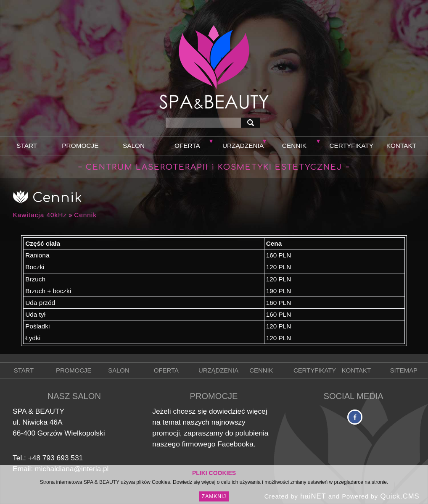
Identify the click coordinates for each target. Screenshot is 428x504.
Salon (134, 146)
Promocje (80, 146)
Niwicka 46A (42, 422)
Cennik (294, 146)
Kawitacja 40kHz (40, 215)
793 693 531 (63, 458)
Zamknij (214, 496)
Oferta (187, 146)
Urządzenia (243, 146)
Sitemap (404, 370)
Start (27, 146)
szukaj (252, 122)
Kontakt (401, 146)
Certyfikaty (351, 146)
